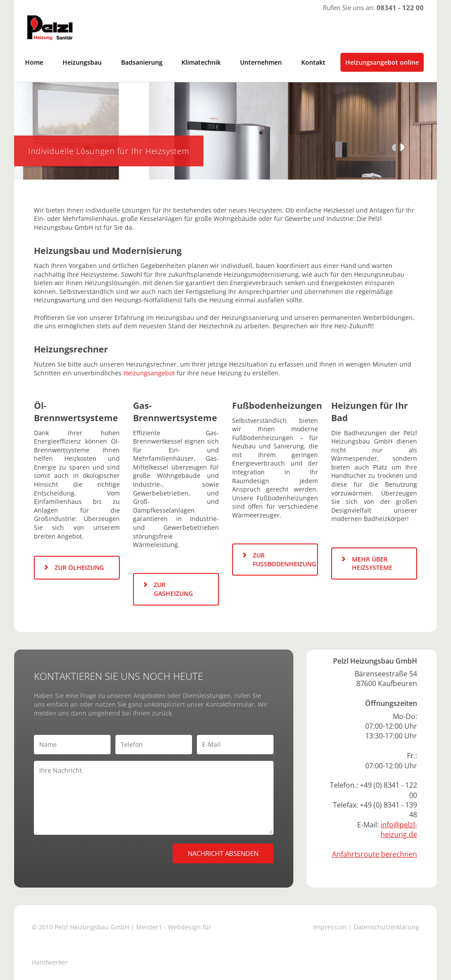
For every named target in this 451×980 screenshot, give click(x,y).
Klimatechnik (201, 62)
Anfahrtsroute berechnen (375, 854)
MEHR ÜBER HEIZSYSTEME (372, 563)
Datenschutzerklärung (386, 927)
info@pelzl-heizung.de (399, 830)
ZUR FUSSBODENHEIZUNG (285, 560)
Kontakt (313, 62)
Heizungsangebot (149, 373)
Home (34, 62)
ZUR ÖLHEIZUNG (79, 567)
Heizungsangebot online (382, 62)
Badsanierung (142, 62)
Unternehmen (261, 62)
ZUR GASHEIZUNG (173, 589)
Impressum (330, 927)
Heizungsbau (82, 62)
